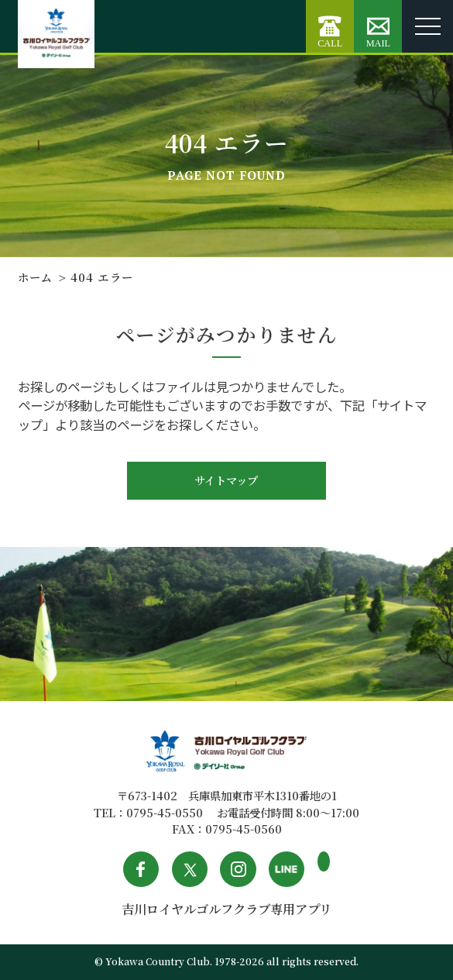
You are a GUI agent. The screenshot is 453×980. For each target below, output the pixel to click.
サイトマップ (226, 480)
